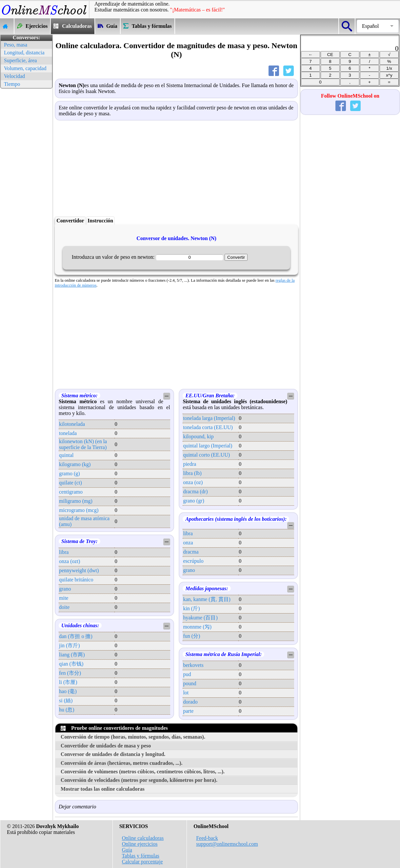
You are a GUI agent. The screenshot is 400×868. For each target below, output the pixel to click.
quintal (66, 455)
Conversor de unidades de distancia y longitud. (113, 754)
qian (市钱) (71, 664)
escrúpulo (193, 561)
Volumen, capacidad (25, 68)
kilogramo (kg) (75, 464)
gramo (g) (70, 473)
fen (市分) (70, 673)
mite (64, 598)
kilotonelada (72, 424)
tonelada (68, 433)
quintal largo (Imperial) (208, 446)
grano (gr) (193, 501)
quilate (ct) (70, 483)
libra (64, 552)
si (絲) (66, 700)
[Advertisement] (26, 188)
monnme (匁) (197, 627)
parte (188, 711)
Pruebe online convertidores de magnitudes (114, 728)
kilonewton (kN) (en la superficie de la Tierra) (83, 444)
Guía (127, 850)
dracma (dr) (195, 491)
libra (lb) (192, 473)
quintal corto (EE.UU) (206, 455)
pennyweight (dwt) (79, 570)
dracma (191, 552)
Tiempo (12, 84)
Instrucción (100, 221)
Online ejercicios (140, 844)
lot (186, 693)
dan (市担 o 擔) (76, 636)
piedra (190, 464)
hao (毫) (68, 691)
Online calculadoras (143, 838)
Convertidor (70, 221)
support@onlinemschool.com (227, 844)
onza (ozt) (70, 561)
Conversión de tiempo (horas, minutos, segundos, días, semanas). (133, 737)
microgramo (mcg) (79, 510)
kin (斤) (191, 608)
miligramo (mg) (76, 501)
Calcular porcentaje (142, 862)
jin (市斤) (70, 645)
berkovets (193, 665)
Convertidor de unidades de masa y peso (106, 746)
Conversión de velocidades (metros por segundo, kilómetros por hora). (139, 780)
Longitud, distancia (24, 53)
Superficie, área (20, 60)
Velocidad (14, 76)
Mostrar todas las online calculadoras (103, 789)
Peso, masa (16, 45)
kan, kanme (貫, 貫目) (207, 599)
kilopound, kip (198, 436)
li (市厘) (68, 682)
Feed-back (207, 838)
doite (64, 607)
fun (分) (191, 636)
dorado (190, 702)
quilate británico (76, 580)
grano (65, 589)
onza (188, 543)
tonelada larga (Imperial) (209, 418)
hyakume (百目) (200, 618)
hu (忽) (67, 710)
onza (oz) (193, 482)
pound (190, 683)
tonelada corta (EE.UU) (208, 427)
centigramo (71, 492)
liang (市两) (72, 655)
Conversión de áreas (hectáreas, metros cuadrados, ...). (122, 763)
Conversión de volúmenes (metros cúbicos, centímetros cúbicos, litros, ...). (143, 772)
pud (187, 674)
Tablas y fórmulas (140, 856)
